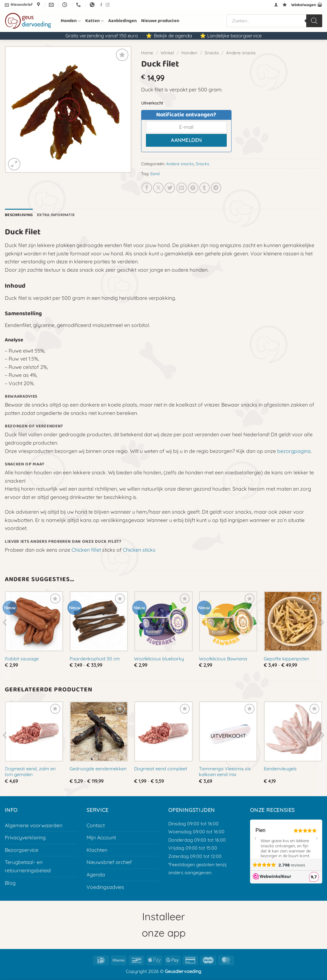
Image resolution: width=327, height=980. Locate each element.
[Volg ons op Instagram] (108, 5)
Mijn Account (101, 837)
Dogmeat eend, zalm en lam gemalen (30, 772)
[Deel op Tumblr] (205, 188)
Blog (10, 883)
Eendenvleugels (280, 769)
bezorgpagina (294, 451)
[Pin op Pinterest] (193, 188)
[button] (19, 5)
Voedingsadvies (105, 887)
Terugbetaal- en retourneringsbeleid (28, 866)
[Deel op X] (158, 188)
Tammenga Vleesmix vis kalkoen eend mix (225, 772)
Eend (155, 174)
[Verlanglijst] (285, 5)
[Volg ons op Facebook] (101, 5)
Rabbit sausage (22, 659)
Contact (96, 825)
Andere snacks (241, 53)
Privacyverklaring (25, 837)
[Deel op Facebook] (147, 188)
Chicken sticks (139, 550)
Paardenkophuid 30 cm (95, 659)
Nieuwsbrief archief (109, 862)
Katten (95, 21)
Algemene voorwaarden (34, 825)
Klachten (97, 850)
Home (147, 53)
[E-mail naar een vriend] (182, 188)
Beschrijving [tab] (19, 215)
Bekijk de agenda (173, 36)
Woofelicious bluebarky (159, 659)
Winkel (167, 53)
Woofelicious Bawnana (223, 659)
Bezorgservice (22, 850)
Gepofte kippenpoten (286, 659)
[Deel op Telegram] (216, 188)
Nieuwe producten (160, 21)
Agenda (96, 875)
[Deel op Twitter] (170, 188)
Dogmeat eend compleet (161, 769)
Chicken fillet (86, 550)
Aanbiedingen (122, 21)
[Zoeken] (314, 21)
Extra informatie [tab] (56, 215)
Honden (71, 21)
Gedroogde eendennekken (98, 769)
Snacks (212, 53)
